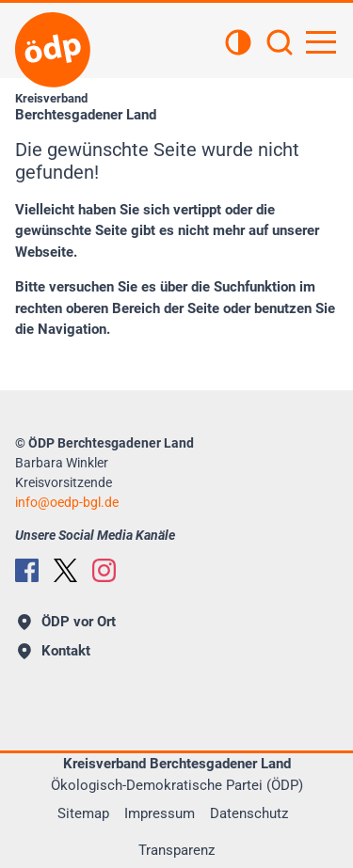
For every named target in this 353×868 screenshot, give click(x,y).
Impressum (160, 813)
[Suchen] (280, 44)
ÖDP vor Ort (67, 622)
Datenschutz (249, 813)
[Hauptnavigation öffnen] (321, 42)
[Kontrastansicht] (238, 44)
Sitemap (83, 813)
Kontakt (54, 651)
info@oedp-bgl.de (67, 502)
